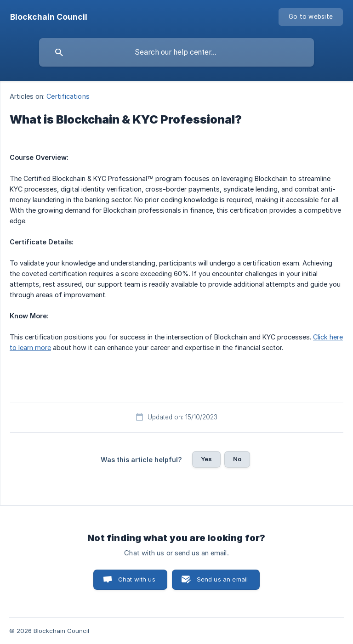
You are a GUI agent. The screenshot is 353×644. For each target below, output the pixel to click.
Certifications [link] (68, 96)
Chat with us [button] (137, 579)
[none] (49, 17)
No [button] (237, 459)
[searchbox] (176, 52)
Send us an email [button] (222, 579)
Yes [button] (206, 459)
